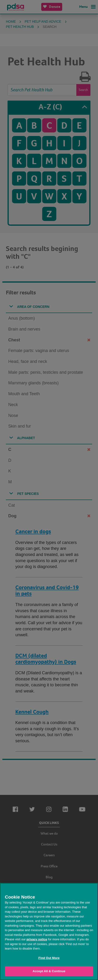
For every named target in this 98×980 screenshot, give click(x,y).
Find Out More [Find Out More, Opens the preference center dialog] (49, 958)
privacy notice (37, 939)
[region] (49, 931)
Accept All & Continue (49, 971)
